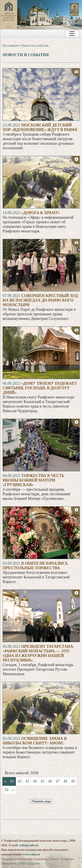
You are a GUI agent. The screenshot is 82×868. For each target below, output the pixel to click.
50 (6, 790)
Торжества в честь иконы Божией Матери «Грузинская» (33, 480)
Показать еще (41, 801)
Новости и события (35, 45)
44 (35, 781)
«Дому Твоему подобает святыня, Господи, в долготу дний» (40, 388)
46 (50, 781)
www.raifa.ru (31, 854)
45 (42, 781)
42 (20, 781)
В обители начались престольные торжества (35, 566)
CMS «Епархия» (29, 864)
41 (12, 781)
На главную (11, 45)
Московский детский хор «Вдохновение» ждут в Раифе (40, 127)
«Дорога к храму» (41, 213)
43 (27, 781)
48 (65, 781)
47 (58, 781)
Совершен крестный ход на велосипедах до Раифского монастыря (40, 300)
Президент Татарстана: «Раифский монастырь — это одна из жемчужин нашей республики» (38, 653)
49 (73, 781)
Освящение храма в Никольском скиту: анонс (35, 741)
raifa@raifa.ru (29, 845)
